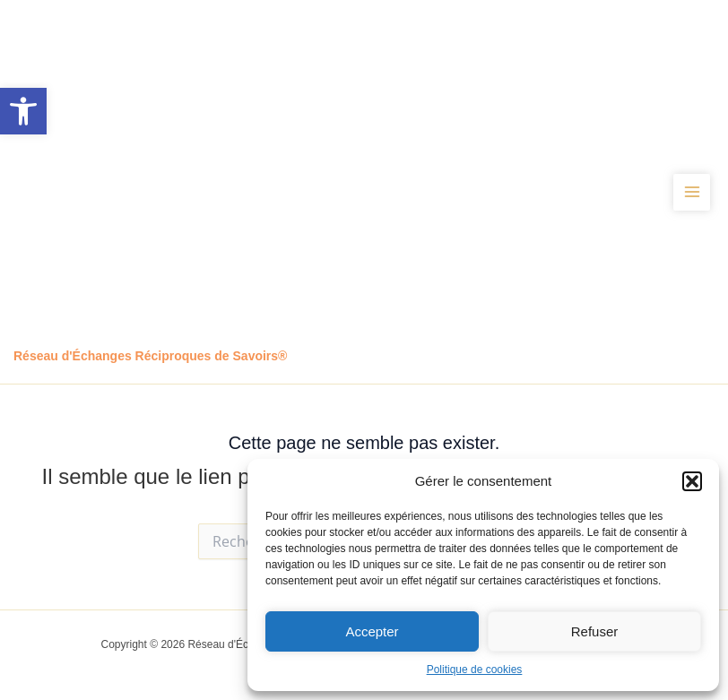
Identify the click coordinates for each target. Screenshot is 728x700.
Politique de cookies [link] (475, 670)
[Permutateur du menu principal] (692, 192)
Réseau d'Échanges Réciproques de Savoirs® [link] (150, 356)
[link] (23, 111)
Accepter (372, 631)
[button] (692, 481)
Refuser (595, 631)
